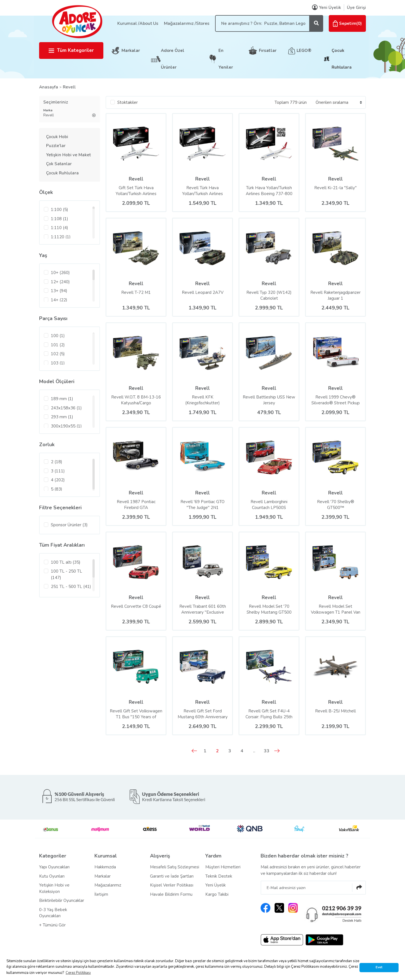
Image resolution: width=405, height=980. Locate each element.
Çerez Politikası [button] (78, 973)
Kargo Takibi (217, 894)
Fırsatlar (268, 51)
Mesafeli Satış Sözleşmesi (175, 867)
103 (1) (58, 363)
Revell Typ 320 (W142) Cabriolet (269, 295)
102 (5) (58, 354)
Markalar (131, 51)
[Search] (269, 23)
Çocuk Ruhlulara (342, 59)
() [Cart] (347, 23)
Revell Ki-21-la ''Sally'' (335, 188)
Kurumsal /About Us (138, 23)
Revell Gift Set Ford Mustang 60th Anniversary (203, 714)
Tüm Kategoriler (71, 50)
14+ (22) (59, 300)
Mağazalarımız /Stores (187, 23)
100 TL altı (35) (66, 562)
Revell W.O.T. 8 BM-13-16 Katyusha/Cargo (136, 400)
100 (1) (58, 336)
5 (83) (57, 489)
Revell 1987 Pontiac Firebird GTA (136, 505)
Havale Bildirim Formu (171, 894)
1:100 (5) (59, 210)
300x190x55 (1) (66, 426)
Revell (69, 87)
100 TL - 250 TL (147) (66, 574)
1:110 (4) (59, 228)
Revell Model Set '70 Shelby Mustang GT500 (269, 609)
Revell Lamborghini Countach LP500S (269, 505)
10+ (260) (60, 273)
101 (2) (58, 345)
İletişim (101, 894)
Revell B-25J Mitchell (335, 711)
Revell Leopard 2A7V (203, 292)
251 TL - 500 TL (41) (71, 587)
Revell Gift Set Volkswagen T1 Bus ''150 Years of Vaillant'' (136, 714)
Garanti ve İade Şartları (172, 876)
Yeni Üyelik (215, 885)
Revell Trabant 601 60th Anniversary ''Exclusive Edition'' (203, 609)
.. (254, 751)
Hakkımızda (105, 867)
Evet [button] (379, 967)
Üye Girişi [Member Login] (356, 8)
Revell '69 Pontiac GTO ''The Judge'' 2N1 (202, 505)
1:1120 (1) (61, 237)
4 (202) (58, 480)
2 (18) (57, 462)
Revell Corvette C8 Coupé (136, 606)
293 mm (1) (62, 417)
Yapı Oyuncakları (54, 867)
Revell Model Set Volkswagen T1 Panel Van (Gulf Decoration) (336, 609)
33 (266, 751)
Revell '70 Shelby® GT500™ (336, 505)
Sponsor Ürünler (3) (69, 525)
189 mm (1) (62, 399)
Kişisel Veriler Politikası (172, 885)
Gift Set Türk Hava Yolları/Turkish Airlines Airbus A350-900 (136, 191)
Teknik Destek (219, 876)
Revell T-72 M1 (136, 292)
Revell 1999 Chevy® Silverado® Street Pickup (336, 400)
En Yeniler (226, 59)
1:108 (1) (59, 219)
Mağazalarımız (108, 885)
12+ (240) (60, 282)
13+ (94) (59, 291)
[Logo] (77, 21)
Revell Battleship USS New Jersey (269, 400)
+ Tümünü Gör (52, 925)
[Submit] (359, 888)
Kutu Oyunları (52, 876)
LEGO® (304, 51)
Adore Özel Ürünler (173, 59)
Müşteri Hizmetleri (223, 867)
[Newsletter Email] (313, 888)
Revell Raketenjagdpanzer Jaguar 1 (335, 295)
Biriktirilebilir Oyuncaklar (62, 900)
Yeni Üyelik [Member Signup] (327, 8)
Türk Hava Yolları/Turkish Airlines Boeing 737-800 (269, 191)
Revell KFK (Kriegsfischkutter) (202, 400)
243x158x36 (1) (66, 408)
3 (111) (58, 471)
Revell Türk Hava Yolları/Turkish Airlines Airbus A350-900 (202, 191)
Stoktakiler (128, 102)
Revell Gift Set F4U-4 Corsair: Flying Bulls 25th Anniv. (269, 714)
